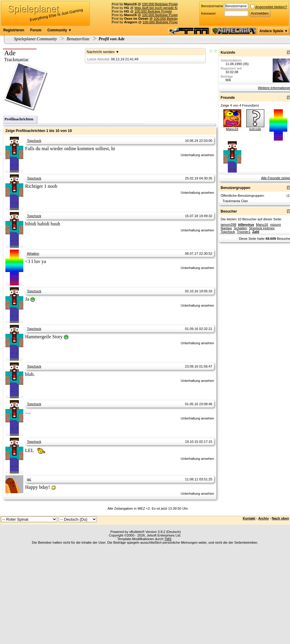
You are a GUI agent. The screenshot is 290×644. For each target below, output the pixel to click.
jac (29, 479)
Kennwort (208, 13)
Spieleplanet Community (36, 39)
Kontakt (249, 518)
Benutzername (212, 6)
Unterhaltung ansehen (197, 155)
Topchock (34, 141)
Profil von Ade (111, 39)
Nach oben (280, 518)
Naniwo (226, 228)
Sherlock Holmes (262, 228)
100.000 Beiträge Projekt (161, 4)
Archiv (264, 518)
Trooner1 (244, 232)
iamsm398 (228, 225)
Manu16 (232, 129)
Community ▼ (59, 30)
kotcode (255, 129)
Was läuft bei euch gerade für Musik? (162, 8)
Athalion (33, 253)
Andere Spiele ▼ (274, 31)
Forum (36, 30)
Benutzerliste (78, 39)
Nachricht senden (101, 52)
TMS (168, 539)
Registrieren (14, 30)
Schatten (241, 228)
